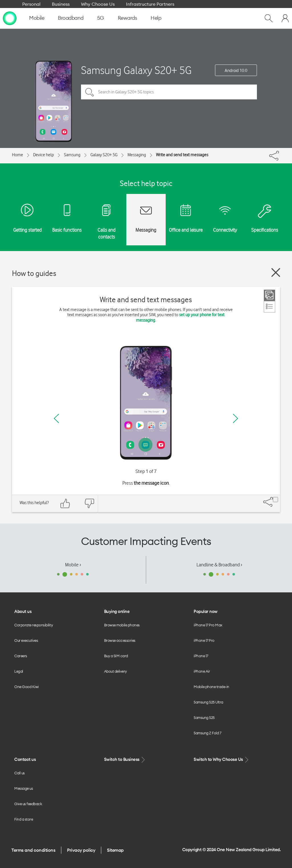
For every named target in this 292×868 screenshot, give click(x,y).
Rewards (127, 18)
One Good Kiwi (27, 687)
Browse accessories (120, 640)
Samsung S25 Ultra (208, 702)
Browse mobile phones (122, 625)
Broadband (71, 18)
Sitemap (115, 850)
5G (101, 18)
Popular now (206, 611)
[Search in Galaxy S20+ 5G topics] (169, 92)
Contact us (25, 759)
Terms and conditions (33, 850)
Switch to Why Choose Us (222, 760)
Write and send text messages (182, 155)
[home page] (10, 18)
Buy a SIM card (116, 656)
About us (23, 611)
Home (18, 155)
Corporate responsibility (34, 625)
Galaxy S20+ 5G (104, 155)
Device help (43, 155)
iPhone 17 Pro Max (208, 625)
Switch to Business (125, 760)
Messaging (137, 155)
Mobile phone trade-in (211, 687)
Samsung (72, 155)
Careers (21, 656)
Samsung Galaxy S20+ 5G (136, 70)
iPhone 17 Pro (204, 640)
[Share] (279, 154)
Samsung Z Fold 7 (207, 733)
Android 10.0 (236, 71)
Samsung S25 (204, 717)
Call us (20, 773)
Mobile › (73, 565)
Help (156, 18)
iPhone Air (202, 671)
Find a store (24, 819)
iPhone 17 (201, 656)
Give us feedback (28, 804)
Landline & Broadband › (219, 565)
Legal (19, 671)
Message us (24, 788)
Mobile (37, 18)
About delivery (115, 671)
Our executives (26, 640)
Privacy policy (81, 850)
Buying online (117, 611)
